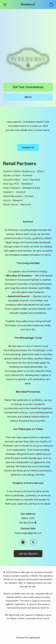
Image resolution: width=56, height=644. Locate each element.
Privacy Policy (38, 624)
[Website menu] (5, 4)
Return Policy (40, 628)
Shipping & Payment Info (21, 628)
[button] (28, 4)
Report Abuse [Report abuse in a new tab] (28, 633)
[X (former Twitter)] (33, 542)
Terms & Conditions (20, 624)
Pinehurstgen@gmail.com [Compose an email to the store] (28, 533)
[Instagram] (23, 542)
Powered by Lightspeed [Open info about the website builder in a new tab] (28, 638)
